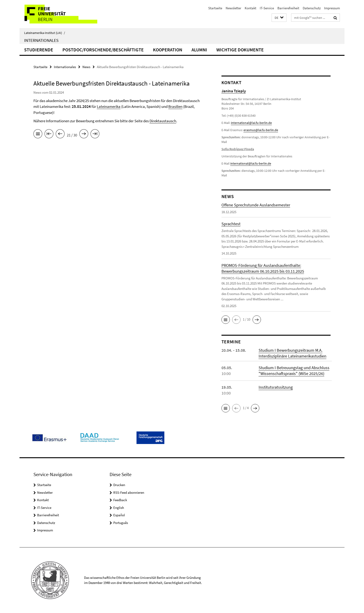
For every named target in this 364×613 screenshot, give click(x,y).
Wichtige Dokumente (240, 50)
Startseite (215, 8)
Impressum (332, 8)
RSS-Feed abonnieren (129, 492)
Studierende (39, 50)
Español (119, 515)
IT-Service (267, 8)
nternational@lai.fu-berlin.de (251, 163)
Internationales (41, 40)
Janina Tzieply (234, 91)
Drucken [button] (119, 485)
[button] (279, 18)
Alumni (199, 50)
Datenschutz (312, 8)
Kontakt (250, 8)
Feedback (120, 500)
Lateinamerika (109, 106)
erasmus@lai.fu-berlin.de (261, 130)
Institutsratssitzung (276, 387)
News (86, 67)
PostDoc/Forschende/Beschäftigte (103, 50)
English (119, 508)
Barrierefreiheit (288, 8)
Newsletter (233, 8)
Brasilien (175, 106)
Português (121, 523)
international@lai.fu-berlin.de (251, 123)
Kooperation (168, 50)
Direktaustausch (163, 121)
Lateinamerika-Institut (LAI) (45, 33)
